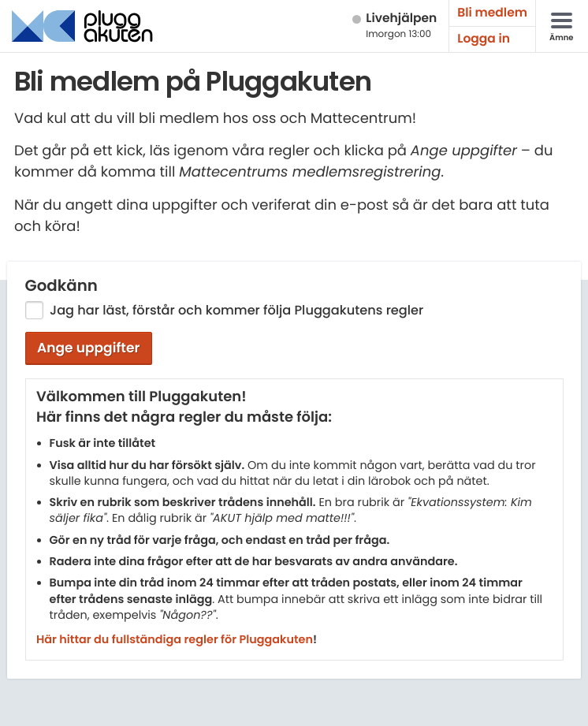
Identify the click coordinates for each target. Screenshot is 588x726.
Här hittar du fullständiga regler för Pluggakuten (175, 640)
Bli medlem (492, 13)
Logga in (484, 39)
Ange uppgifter (89, 348)
